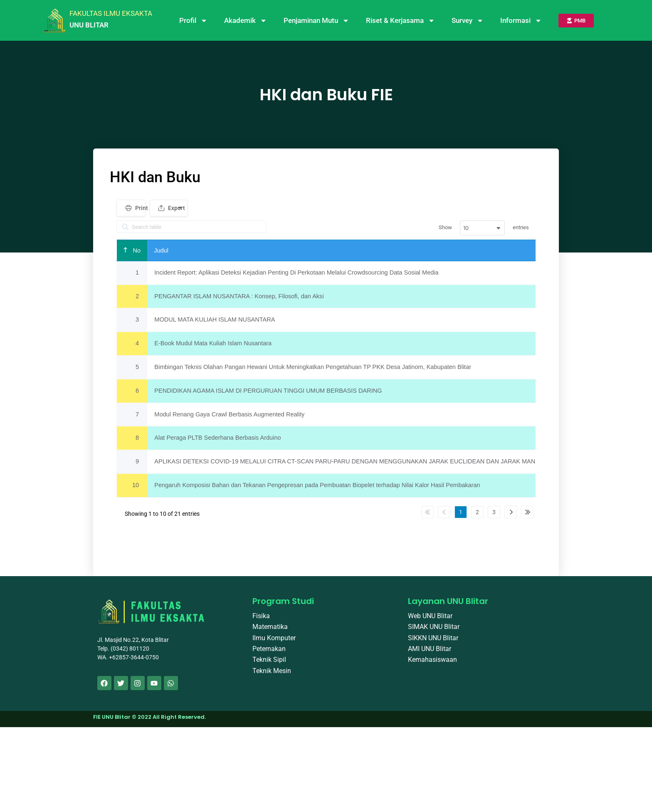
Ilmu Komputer (274, 643)
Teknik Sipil (269, 665)
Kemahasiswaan (432, 665)
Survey (468, 21)
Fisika (261, 621)
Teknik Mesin (272, 676)
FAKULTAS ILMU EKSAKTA (111, 13)
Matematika (270, 632)
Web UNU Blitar (430, 621)
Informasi (521, 21)
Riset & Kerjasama (400, 21)
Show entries (484, 228)
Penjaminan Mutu (316, 21)
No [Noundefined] (137, 251)
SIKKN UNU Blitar (433, 643)
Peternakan (269, 654)
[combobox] (482, 228)
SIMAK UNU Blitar (434, 632)
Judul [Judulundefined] (162, 251)
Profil (193, 21)
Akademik (246, 21)
